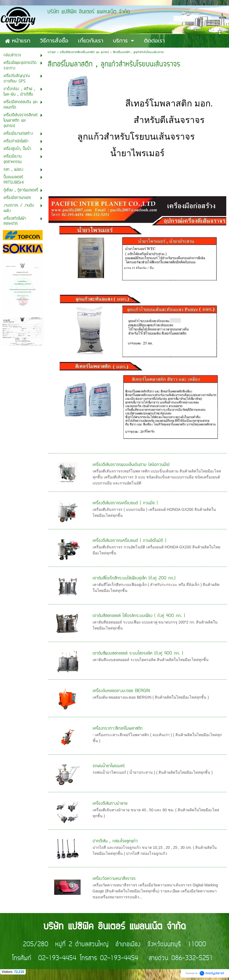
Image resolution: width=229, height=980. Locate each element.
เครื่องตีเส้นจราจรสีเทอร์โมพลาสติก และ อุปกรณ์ (84, 52)
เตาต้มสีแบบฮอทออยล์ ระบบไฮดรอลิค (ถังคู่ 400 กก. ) (138, 653)
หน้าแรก (52, 52)
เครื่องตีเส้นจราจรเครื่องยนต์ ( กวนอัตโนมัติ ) (129, 541)
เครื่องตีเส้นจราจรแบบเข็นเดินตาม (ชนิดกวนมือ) (131, 465)
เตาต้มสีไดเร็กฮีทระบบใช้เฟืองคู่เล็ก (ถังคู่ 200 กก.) (134, 578)
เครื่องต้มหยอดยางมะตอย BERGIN (121, 691)
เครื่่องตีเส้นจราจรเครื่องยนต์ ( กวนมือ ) (125, 503)
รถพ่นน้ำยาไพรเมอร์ (109, 766)
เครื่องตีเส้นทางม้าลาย (110, 804)
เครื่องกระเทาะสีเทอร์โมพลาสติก (118, 729)
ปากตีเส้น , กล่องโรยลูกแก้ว (115, 841)
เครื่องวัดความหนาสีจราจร (114, 879)
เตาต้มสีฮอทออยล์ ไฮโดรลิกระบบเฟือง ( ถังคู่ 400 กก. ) (139, 616)
